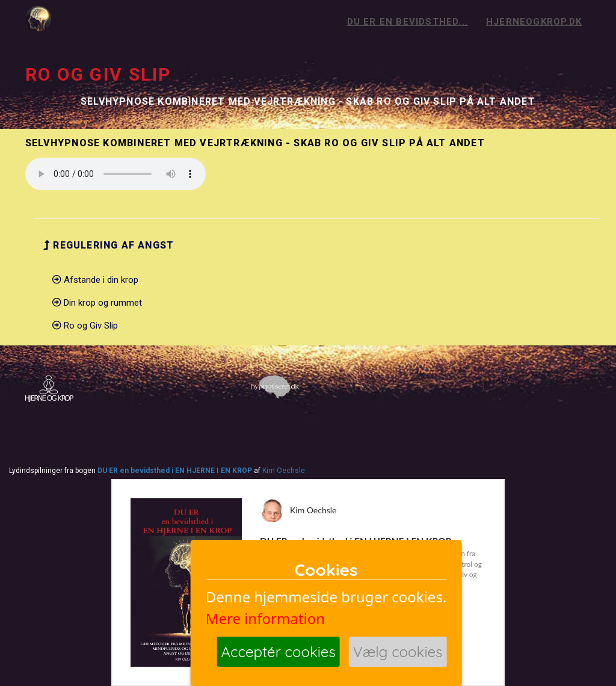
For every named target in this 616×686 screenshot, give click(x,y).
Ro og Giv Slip (85, 326)
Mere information (265, 618)
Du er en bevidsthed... (408, 22)
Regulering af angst (109, 245)
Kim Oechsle (284, 471)
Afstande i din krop (95, 280)
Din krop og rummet (97, 303)
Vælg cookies (398, 652)
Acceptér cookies (279, 652)
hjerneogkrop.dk (534, 22)
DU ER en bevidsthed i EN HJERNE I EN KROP (175, 471)
